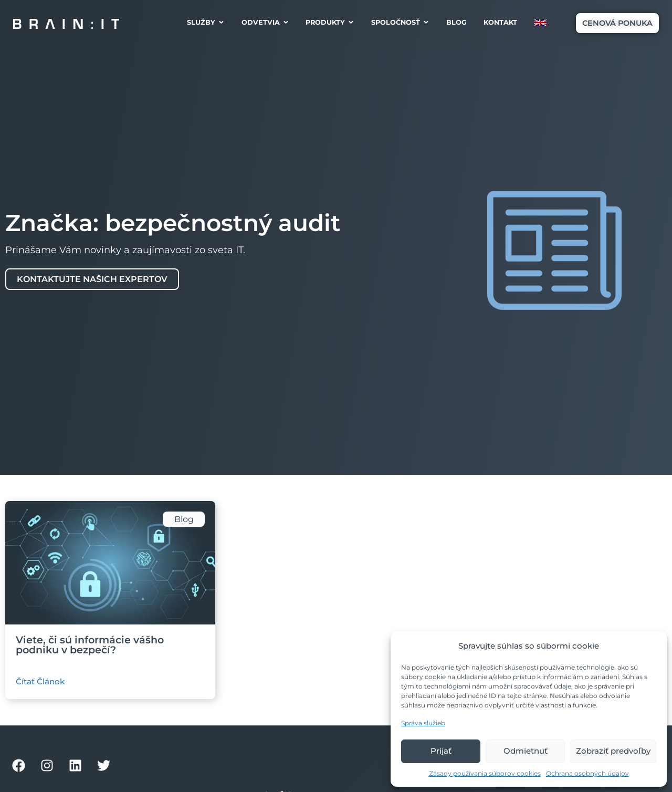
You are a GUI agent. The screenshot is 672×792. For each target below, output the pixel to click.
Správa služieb (423, 723)
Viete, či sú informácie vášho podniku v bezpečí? (90, 645)
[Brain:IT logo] (66, 23)
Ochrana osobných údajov (587, 773)
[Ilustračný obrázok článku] (110, 563)
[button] (617, 23)
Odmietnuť (526, 751)
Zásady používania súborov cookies (485, 773)
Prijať (441, 751)
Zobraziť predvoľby (613, 751)
